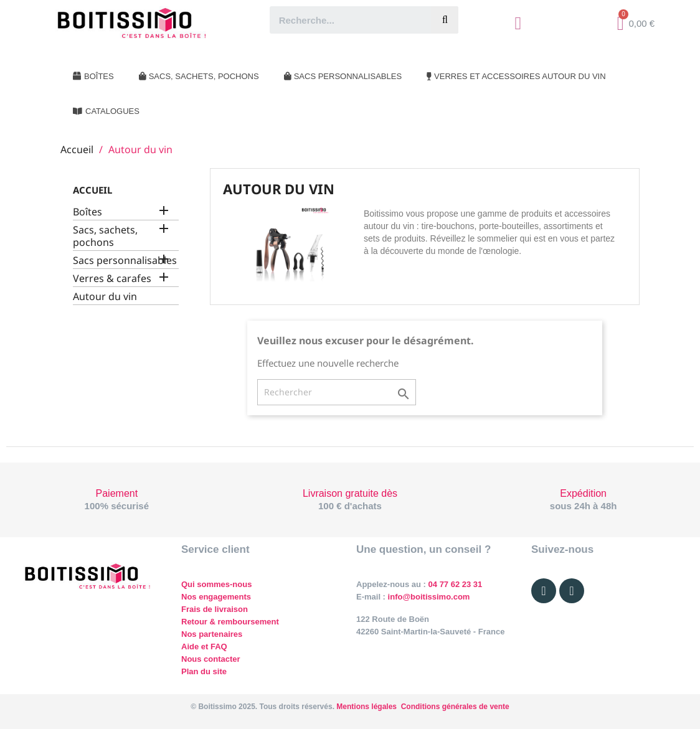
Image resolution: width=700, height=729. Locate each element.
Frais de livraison (215, 609)
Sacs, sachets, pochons (105, 236)
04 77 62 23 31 (456, 584)
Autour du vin (105, 297)
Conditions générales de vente (455, 707)
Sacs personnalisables (125, 261)
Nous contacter (211, 659)
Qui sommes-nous (216, 584)
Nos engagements (216, 597)
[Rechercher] (337, 392)
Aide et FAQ (204, 647)
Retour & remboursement (230, 622)
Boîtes (87, 212)
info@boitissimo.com (428, 597)
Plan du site (204, 671)
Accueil (92, 190)
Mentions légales (367, 707)
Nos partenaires (212, 634)
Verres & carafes (112, 279)
